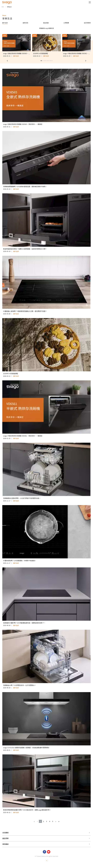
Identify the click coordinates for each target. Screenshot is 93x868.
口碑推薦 (66, 23)
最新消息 (25, 23)
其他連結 (5, 844)
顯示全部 (5, 23)
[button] (7, 61)
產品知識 (46, 23)
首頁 (3, 7)
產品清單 (5, 838)
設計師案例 (87, 23)
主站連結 (5, 833)
